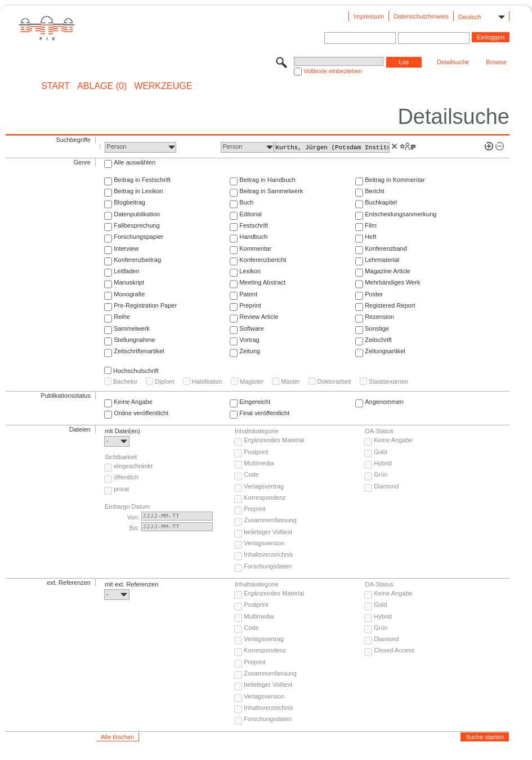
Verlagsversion (264, 543)
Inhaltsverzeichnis (268, 554)
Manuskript (129, 282)
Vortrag (249, 340)
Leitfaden (126, 271)
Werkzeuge (163, 86)
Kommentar (255, 248)
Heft (370, 237)
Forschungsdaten (268, 566)
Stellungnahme (134, 340)
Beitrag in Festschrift (142, 180)
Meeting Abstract (262, 282)
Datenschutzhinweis (421, 16)
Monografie (129, 294)
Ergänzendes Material (274, 440)
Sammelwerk (132, 328)
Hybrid (383, 463)
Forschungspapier (138, 237)
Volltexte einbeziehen (333, 71)
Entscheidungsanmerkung (401, 214)
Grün (381, 474)
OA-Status (379, 431)
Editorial (251, 214)
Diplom (164, 381)
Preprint (250, 305)
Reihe (122, 317)
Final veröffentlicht (264, 413)
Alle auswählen (135, 162)
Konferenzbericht (263, 260)
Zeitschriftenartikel (139, 351)
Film (371, 225)
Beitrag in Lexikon (138, 191)
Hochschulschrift (136, 371)
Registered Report (390, 305)
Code (251, 474)
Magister (252, 381)
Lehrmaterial (382, 260)
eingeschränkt (133, 466)
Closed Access (394, 650)
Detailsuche (453, 62)
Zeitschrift (378, 340)
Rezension (379, 317)
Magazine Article (388, 271)
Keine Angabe (133, 402)
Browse (496, 62)
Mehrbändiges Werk (392, 282)
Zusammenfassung (270, 520)
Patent (248, 294)
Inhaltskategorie (257, 431)
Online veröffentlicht (141, 413)
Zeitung (250, 351)
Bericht (374, 191)
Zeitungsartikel (385, 351)
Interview (126, 248)
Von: (133, 517)
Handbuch (253, 237)
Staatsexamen (388, 381)
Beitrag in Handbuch (267, 180)
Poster (374, 294)
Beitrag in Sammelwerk (271, 191)
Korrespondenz (265, 497)
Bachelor (125, 381)
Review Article (259, 317)
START (55, 86)
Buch (246, 202)
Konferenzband (386, 248)
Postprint (256, 452)
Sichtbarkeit (121, 457)
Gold (380, 452)
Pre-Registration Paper (145, 305)
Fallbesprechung (137, 225)
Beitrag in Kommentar (395, 180)
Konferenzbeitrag (137, 260)
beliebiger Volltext (268, 532)
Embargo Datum (127, 506)
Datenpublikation (137, 214)
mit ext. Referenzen (131, 584)
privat (121, 489)
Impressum (369, 16)
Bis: (135, 528)
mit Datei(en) (122, 431)
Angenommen (384, 402)
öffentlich (126, 477)
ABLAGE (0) (102, 86)
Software (251, 328)
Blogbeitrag (129, 202)
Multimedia (259, 463)
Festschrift (254, 225)
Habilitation (207, 381)
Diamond (386, 486)
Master (290, 381)
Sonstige (377, 328)
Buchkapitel (381, 202)
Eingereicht (255, 402)
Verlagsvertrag (264, 486)
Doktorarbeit (334, 381)
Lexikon (250, 271)
